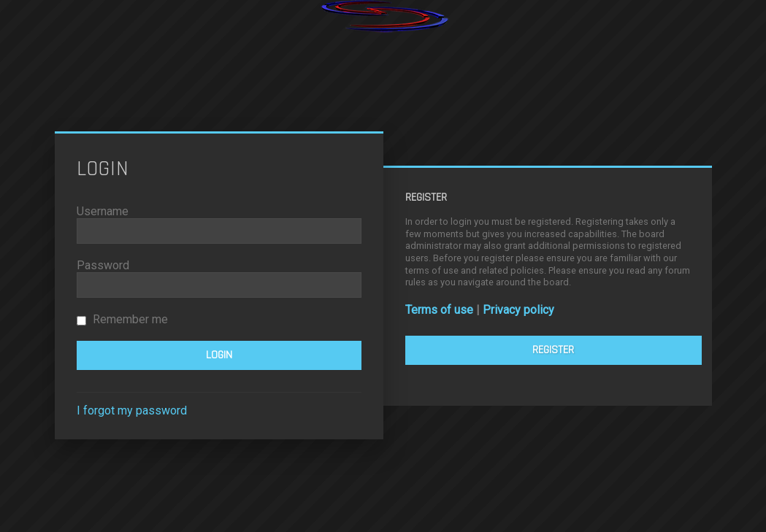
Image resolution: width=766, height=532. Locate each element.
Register (553, 350)
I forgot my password (132, 410)
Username (103, 211)
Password (103, 265)
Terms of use (439, 310)
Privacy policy (518, 310)
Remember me (122, 319)
